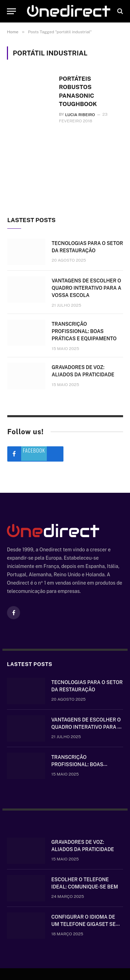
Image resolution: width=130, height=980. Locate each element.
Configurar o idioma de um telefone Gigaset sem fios (86, 924)
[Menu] (11, 11)
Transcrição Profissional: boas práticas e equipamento (84, 331)
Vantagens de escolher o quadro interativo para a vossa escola (86, 288)
